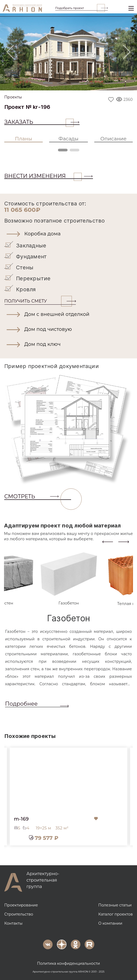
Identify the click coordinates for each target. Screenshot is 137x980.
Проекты (13, 97)
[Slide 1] (48, 83)
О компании (110, 923)
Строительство (19, 914)
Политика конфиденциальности (69, 963)
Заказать (39, 122)
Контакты (13, 923)
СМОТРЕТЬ (38, 496)
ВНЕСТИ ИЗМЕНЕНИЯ (43, 176)
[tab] (69, 578)
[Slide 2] (62, 83)
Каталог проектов (116, 914)
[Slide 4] (89, 83)
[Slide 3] (76, 83)
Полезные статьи (115, 905)
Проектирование (21, 905)
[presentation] (108, 541)
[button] (68, 233)
